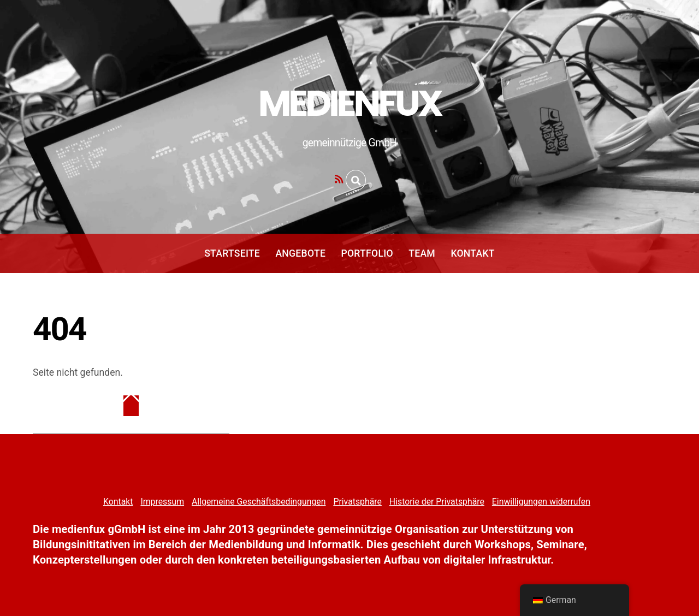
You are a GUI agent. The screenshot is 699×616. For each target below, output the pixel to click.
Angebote (300, 253)
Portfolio (367, 253)
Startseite (232, 253)
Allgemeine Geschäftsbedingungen (259, 502)
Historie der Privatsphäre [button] (437, 502)
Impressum (162, 502)
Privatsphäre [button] (357, 502)
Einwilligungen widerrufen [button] (541, 502)
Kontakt (472, 253)
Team (422, 253)
